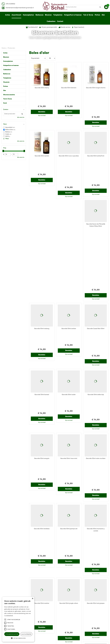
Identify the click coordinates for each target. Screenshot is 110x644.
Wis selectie (21, 117)
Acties (5, 53)
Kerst (5, 103)
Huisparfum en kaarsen (11, 66)
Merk (5, 124)
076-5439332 (35, 609)
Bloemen (6, 57)
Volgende (79, 586)
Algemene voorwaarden (92, 603)
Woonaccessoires (9, 95)
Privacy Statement (91, 605)
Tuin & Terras (8, 99)
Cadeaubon (7, 70)
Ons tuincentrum (90, 619)
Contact (87, 617)
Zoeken (6, 110)
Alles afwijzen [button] (26, 634)
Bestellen (42, 97)
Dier (5, 91)
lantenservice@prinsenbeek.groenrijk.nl (20, 8)
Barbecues (7, 74)
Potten (6, 86)
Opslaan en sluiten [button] (12, 634)
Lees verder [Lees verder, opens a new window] (17, 616)
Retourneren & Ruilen (91, 614)
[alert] (18, 619)
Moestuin (6, 82)
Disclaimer (88, 608)
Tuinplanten (7, 78)
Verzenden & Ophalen (92, 612)
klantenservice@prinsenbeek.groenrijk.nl (45, 611)
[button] (14, 620)
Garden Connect (63, 640)
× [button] (32, 599)
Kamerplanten (8, 61)
